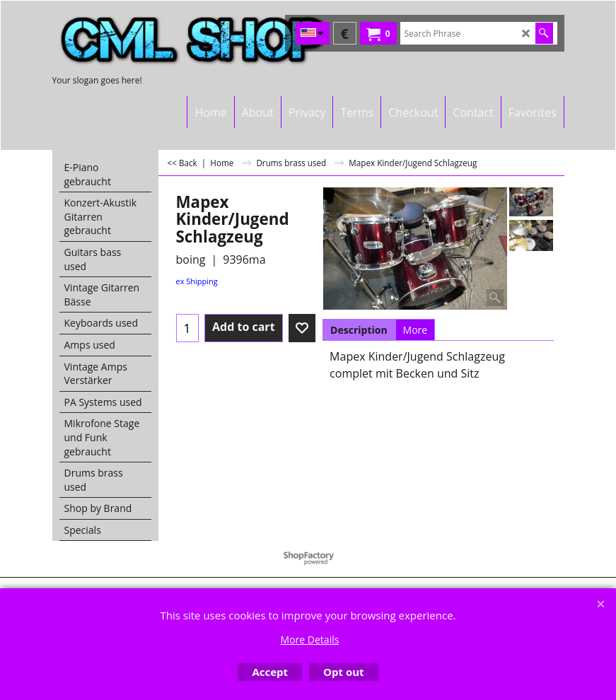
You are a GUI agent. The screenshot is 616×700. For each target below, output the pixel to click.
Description (359, 330)
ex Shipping (197, 281)
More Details (310, 640)
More (415, 330)
